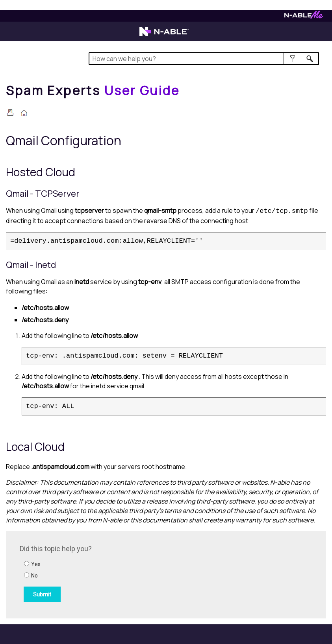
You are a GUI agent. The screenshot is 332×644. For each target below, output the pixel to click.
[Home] (93, 90)
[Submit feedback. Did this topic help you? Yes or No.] (126, 574)
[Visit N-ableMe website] (304, 17)
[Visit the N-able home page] (164, 35)
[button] (292, 59)
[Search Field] (204, 59)
